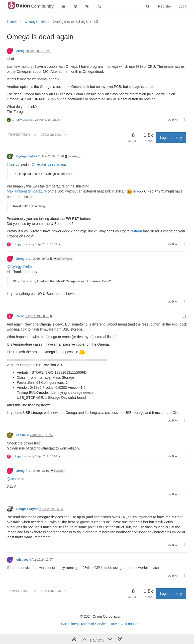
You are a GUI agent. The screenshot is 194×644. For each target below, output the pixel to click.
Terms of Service (93, 624)
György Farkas (27, 156)
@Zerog (74, 156)
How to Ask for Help (125, 624)
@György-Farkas (20, 267)
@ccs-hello (15, 479)
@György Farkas (63, 259)
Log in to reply (171, 138)
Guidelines (69, 624)
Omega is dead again (48, 164)
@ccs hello (57, 471)
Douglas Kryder (27, 509)
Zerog (20, 51)
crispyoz (22, 560)
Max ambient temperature (27, 191)
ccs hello (23, 435)
